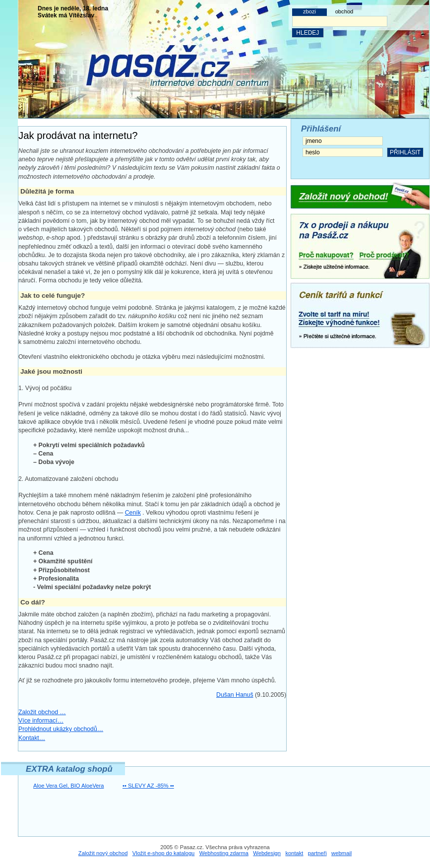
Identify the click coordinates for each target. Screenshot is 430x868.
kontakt (294, 853)
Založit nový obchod (103, 853)
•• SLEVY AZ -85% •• (148, 786)
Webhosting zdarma (224, 853)
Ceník (133, 513)
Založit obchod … (42, 712)
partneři (317, 853)
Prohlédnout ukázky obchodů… (61, 729)
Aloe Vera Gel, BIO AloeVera (68, 786)
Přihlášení (321, 129)
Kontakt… (32, 738)
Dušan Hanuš (235, 695)
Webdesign (267, 853)
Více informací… (41, 721)
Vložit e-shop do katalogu (164, 853)
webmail (341, 853)
